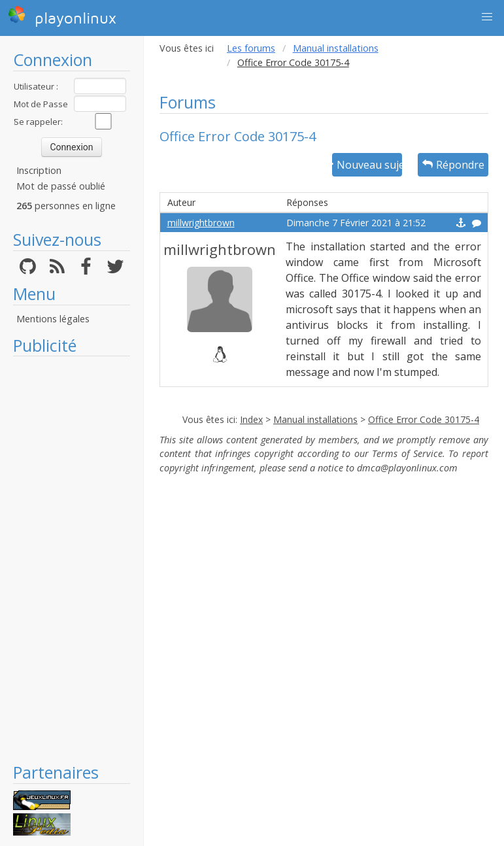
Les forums (251, 48)
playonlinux (62, 16)
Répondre (453, 165)
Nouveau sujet (367, 165)
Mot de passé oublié (61, 186)
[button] (487, 17)
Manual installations (336, 48)
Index (251, 419)
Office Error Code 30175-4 (424, 419)
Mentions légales (53, 319)
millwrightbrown (201, 223)
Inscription (39, 170)
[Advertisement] (72, 559)
